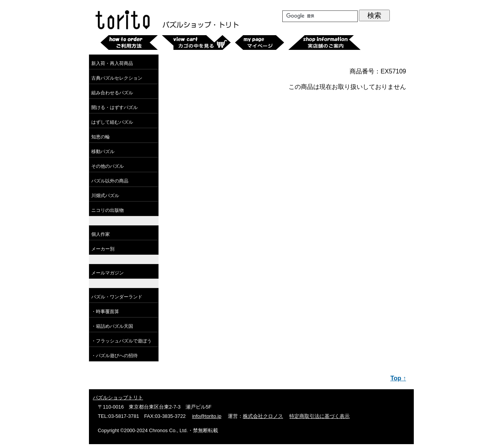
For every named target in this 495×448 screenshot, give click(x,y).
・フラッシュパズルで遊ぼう (121, 341)
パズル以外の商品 (110, 181)
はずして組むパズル (112, 122)
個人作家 (101, 234)
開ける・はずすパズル (114, 107)
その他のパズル (108, 166)
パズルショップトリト (118, 398)
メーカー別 (103, 249)
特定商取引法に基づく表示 (319, 416)
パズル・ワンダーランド (117, 297)
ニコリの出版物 (108, 210)
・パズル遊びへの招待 (114, 356)
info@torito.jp (207, 416)
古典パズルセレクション (117, 78)
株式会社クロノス (263, 416)
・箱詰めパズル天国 (112, 326)
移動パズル (103, 152)
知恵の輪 (101, 137)
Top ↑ (398, 378)
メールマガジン (108, 273)
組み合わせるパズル (112, 93)
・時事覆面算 (105, 312)
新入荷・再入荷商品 (112, 63)
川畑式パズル (105, 196)
